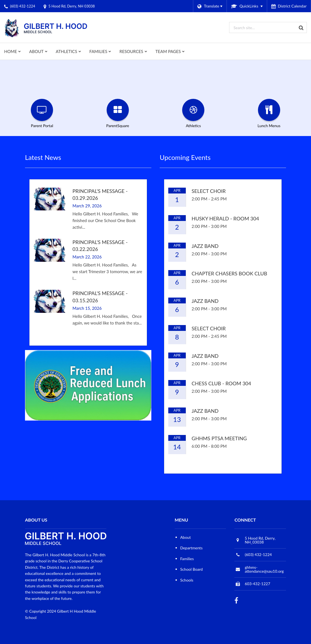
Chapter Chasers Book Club (229, 273)
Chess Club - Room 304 (221, 383)
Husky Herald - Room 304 (225, 218)
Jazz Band (205, 246)
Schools (187, 580)
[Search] (301, 27)
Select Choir (209, 191)
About (185, 537)
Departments (191, 548)
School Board (191, 569)
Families (187, 559)
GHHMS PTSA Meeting (219, 438)
